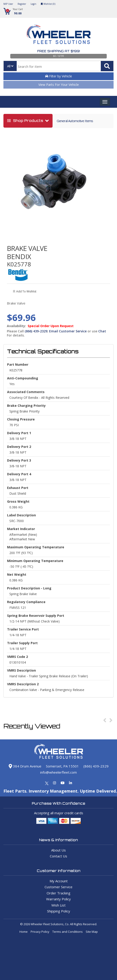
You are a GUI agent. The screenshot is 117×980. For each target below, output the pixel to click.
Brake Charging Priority (26, 406)
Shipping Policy (59, 911)
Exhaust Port (18, 488)
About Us (58, 850)
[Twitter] (47, 783)
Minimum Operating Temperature (35, 561)
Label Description (21, 515)
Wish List (58, 905)
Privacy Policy (40, 932)
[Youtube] (62, 783)
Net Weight (17, 574)
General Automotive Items (75, 121)
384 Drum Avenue (25, 766)
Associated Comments (26, 392)
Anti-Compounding (23, 378)
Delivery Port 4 (19, 474)
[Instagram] (55, 783)
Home (24, 932)
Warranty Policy (58, 899)
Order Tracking (58, 893)
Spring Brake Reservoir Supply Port (36, 616)
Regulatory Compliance (26, 602)
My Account (59, 881)
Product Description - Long (29, 588)
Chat (102, 331)
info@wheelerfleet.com (58, 772)
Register (22, 4)
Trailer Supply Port (22, 643)
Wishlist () (48, 4)
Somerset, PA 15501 (62, 766)
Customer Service (58, 887)
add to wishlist (26, 291)
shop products (26, 121)
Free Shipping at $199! (59, 51)
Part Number (18, 364)
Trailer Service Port (23, 629)
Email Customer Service (68, 331)
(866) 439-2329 (36, 331)
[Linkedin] (70, 783)
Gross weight (18, 501)
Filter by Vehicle (58, 76)
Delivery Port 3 (19, 460)
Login (33, 4)
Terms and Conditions (68, 932)
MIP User (8, 4)
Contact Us (58, 856)
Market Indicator (21, 529)
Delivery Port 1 (19, 433)
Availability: (16, 326)
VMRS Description (21, 670)
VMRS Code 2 (17, 657)
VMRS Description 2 (23, 684)
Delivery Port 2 (19, 447)
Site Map (92, 932)
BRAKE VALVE (27, 248)
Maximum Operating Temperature (36, 547)
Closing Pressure (21, 419)
